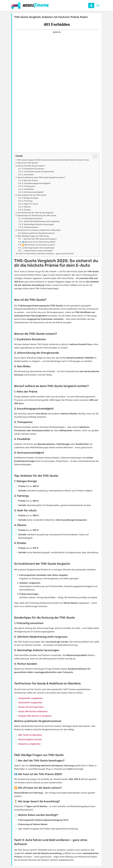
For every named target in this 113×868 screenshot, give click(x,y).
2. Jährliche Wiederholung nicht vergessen (41, 221)
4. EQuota (26, 207)
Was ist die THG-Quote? (28, 163)
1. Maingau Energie (30, 198)
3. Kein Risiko (28, 175)
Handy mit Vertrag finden (31, 707)
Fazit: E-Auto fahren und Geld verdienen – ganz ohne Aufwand (46, 254)
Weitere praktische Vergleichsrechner (38, 233)
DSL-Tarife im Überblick (30, 735)
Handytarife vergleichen (30, 698)
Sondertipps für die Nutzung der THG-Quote (37, 216)
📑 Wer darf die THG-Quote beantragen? (39, 239)
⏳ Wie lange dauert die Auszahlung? (38, 248)
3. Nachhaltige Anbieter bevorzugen (38, 224)
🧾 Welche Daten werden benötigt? (37, 251)
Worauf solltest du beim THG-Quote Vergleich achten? (41, 177)
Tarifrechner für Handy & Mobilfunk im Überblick (39, 230)
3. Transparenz (29, 186)
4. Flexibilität (28, 189)
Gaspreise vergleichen (29, 744)
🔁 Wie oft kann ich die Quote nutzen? (38, 245)
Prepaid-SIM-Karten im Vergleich (35, 716)
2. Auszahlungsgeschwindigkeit (36, 183)
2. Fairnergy (27, 201)
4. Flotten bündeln (30, 227)
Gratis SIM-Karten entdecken (33, 711)
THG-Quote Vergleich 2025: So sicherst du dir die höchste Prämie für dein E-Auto (53, 160)
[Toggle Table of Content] (94, 156)
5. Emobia (26, 210)
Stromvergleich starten (30, 739)
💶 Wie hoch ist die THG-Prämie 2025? (39, 242)
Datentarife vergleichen (30, 703)
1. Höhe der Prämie (30, 180)
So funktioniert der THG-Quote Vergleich (36, 213)
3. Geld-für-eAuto (30, 204)
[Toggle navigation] (98, 5)
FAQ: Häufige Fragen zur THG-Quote (33, 236)
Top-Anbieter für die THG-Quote (32, 195)
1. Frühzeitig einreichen (32, 219)
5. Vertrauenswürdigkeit (33, 192)
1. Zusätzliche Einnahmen (33, 169)
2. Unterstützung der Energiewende (38, 172)
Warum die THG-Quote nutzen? (31, 166)
